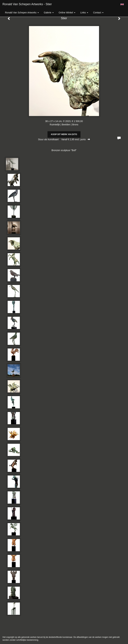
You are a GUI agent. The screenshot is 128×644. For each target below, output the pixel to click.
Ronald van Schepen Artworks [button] (22, 13)
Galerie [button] (49, 13)
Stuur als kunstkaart (64, 139)
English (122, 4)
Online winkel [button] (67, 13)
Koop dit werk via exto (64, 134)
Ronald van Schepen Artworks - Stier (27, 4)
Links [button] (84, 13)
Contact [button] (98, 13)
